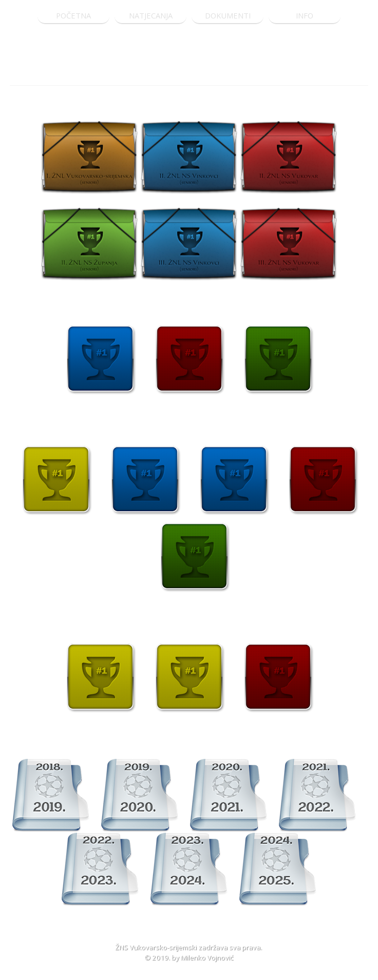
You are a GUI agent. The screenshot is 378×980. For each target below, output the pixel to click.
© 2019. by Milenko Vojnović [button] (189, 957)
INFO (305, 15)
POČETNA (73, 15)
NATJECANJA (151, 15)
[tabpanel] (189, 75)
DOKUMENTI (228, 15)
